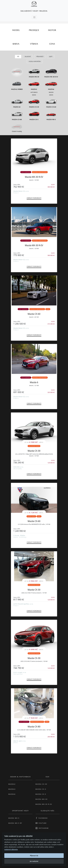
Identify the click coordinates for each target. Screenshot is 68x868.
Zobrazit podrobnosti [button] (34, 198)
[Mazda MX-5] (51, 115)
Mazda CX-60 (34, 314)
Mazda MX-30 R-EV (34, 177)
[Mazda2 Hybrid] (17, 84)
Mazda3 (12, 789)
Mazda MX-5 (14, 818)
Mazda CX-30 (34, 451)
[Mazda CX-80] (17, 115)
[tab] (16, 30)
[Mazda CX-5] (34, 115)
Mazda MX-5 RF (15, 823)
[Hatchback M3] (34, 92)
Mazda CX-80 (34, 727)
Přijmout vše (34, 856)
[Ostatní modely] (17, 127)
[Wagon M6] (51, 92)
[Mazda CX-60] (51, 102)
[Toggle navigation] (34, 17)
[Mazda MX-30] (34, 72)
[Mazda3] (34, 84)
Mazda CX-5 (41, 794)
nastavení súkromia (11, 849)
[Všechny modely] (17, 71)
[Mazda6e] (17, 102)
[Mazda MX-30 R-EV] (51, 72)
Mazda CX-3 (41, 789)
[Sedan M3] (34, 95)
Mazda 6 (34, 382)
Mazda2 (12, 784)
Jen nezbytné (34, 861)
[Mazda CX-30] (34, 102)
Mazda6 (12, 794)
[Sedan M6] (51, 95)
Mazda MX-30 (42, 799)
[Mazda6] (51, 84)
